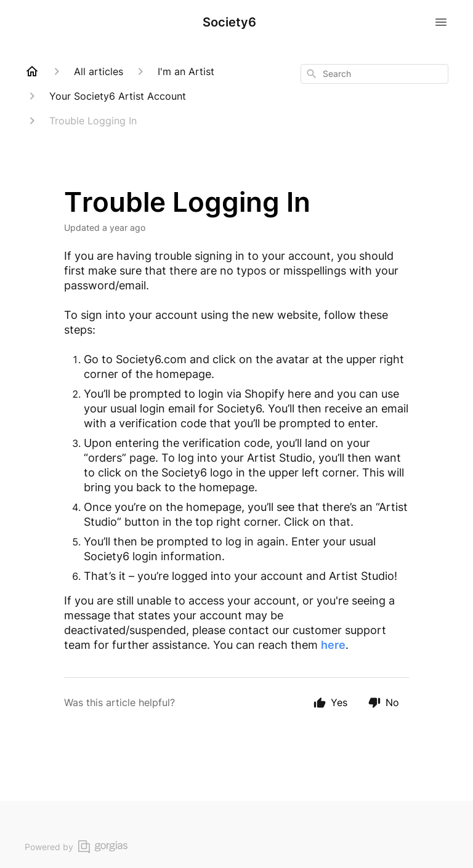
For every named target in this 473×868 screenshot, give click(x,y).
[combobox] (374, 74)
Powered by (76, 847)
